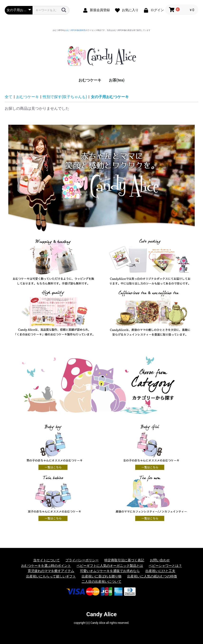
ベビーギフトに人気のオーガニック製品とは (110, 566)
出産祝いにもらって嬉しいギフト (51, 576)
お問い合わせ (160, 560)
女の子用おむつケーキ (110, 97)
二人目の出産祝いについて (101, 582)
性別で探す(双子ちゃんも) (65, 97)
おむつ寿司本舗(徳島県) (76, 30)
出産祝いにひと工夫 (160, 571)
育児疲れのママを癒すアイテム (51, 571)
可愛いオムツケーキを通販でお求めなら (110, 571)
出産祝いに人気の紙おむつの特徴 (152, 576)
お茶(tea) (117, 80)
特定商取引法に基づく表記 (124, 560)
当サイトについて (46, 560)
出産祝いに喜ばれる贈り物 (101, 576)
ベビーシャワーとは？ (165, 566)
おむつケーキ (90, 80)
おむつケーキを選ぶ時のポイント (46, 566)
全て (9, 97)
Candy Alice (101, 614)
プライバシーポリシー (82, 560)
